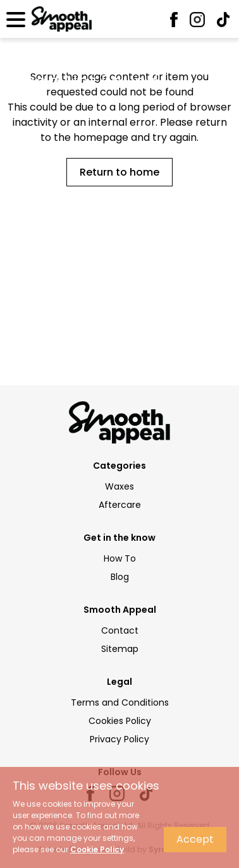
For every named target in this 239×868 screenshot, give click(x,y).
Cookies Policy (120, 721)
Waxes (120, 486)
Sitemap (120, 649)
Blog (120, 577)
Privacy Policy (120, 739)
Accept (195, 839)
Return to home (120, 172)
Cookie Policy (97, 849)
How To (120, 558)
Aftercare (120, 505)
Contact (120, 630)
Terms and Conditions (120, 702)
